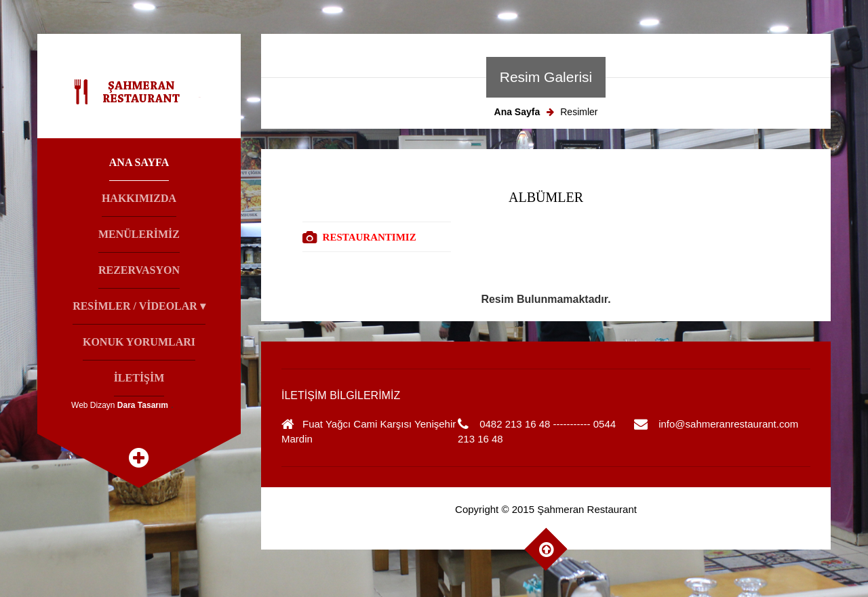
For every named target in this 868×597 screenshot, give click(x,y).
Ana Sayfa (139, 162)
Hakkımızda (139, 198)
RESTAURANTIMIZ (370, 237)
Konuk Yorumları (139, 342)
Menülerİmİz (139, 234)
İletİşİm (139, 378)
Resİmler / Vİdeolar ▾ (139, 306)
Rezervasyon (139, 270)
